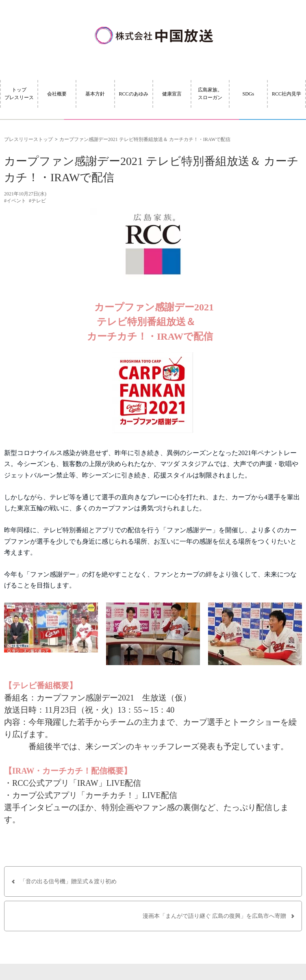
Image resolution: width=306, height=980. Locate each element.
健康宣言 (172, 94)
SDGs (248, 94)
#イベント (15, 201)
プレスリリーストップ (28, 139)
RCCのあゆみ (134, 94)
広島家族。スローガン (210, 94)
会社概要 (57, 94)
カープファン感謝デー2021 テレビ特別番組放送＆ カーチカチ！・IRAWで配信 (145, 139)
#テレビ (37, 201)
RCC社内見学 (286, 94)
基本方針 (95, 94)
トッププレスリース (19, 94)
